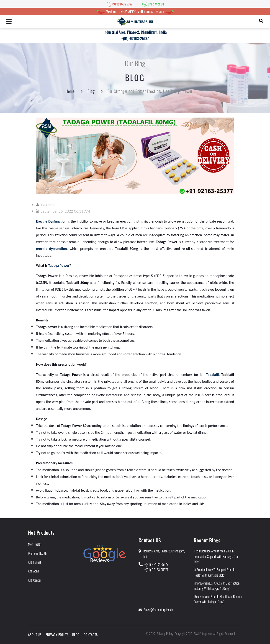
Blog (91, 91)
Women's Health (37, 553)
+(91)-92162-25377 (156, 564)
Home (70, 91)
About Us (35, 634)
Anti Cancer (35, 580)
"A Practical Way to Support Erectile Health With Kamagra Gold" (214, 572)
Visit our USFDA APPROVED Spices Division (135, 11)
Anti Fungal (34, 562)
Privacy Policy (57, 634)
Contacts (91, 634)
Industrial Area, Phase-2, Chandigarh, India (135, 32)
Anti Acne (33, 571)
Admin (50, 205)
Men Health (35, 544)
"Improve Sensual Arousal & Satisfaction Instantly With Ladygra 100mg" (217, 586)
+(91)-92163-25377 (135, 38)
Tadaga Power (59, 266)
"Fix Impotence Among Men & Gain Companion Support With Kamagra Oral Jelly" (216, 556)
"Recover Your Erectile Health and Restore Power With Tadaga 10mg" (218, 599)
